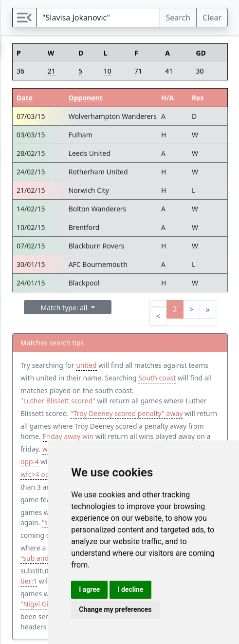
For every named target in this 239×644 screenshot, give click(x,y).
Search (178, 18)
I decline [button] (130, 589)
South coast (157, 378)
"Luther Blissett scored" (58, 401)
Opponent (86, 98)
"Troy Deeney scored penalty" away (127, 413)
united (86, 365)
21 (52, 71)
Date (25, 98)
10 (108, 71)
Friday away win (68, 436)
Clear (212, 18)
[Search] (98, 18)
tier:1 (29, 581)
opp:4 (29, 462)
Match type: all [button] (65, 308)
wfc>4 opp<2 (41, 474)
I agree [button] (89, 589)
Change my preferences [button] (115, 609)
